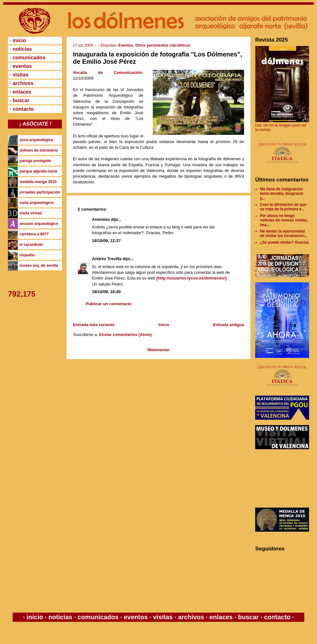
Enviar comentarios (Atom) (125, 335)
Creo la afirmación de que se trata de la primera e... (283, 207)
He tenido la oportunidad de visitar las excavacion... (284, 233)
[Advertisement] (284, 478)
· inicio (18, 40)
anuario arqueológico (39, 224)
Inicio (164, 325)
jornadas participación (40, 192)
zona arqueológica (36, 140)
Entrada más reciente (94, 325)
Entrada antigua (229, 325)
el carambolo (31, 245)
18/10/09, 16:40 (106, 292)
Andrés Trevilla (107, 259)
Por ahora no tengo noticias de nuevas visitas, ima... (284, 220)
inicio (35, 617)
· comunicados (28, 58)
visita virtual (31, 213)
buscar (248, 617)
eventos (136, 617)
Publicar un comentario (108, 304)
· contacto (22, 109)
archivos (191, 617)
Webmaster (158, 350)
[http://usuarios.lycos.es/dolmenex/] (191, 278)
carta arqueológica (37, 203)
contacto (276, 617)
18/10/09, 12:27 (106, 241)
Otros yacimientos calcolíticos (163, 45)
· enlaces (21, 92)
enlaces (220, 617)
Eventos (126, 45)
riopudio (27, 255)
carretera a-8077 (34, 234)
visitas (163, 617)
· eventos (21, 66)
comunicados (98, 617)
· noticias (21, 49)
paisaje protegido (35, 161)
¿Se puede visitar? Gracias (284, 242)
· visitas (19, 75)
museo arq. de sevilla (39, 266)
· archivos (22, 83)
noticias (60, 617)
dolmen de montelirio (39, 150)
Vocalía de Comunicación (107, 72)
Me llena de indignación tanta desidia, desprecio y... (282, 194)
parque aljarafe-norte (39, 171)
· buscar (19, 100)
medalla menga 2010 (38, 182)
